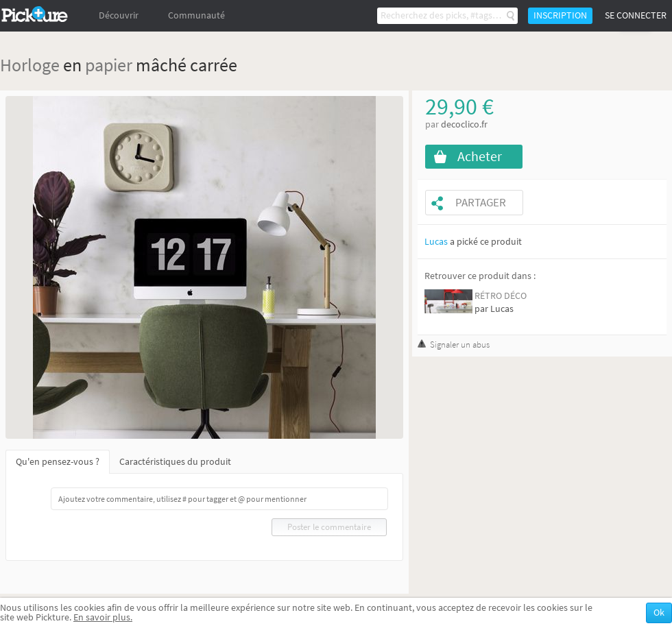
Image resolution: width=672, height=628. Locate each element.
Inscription (560, 15)
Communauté (196, 15)
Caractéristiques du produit (175, 462)
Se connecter (636, 15)
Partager (481, 203)
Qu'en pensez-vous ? (58, 462)
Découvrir (119, 15)
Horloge (30, 65)
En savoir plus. (103, 617)
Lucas (436, 242)
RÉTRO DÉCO (501, 296)
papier (109, 65)
